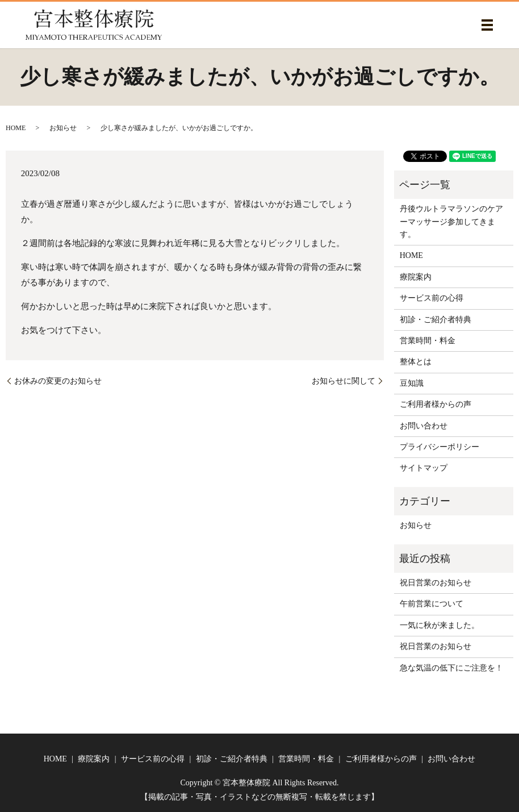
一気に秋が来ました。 (440, 625)
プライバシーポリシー (440, 447)
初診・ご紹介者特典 (436, 320)
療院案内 (416, 277)
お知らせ (63, 128)
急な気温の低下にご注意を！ (451, 668)
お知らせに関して (344, 381)
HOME (16, 128)
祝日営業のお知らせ (436, 583)
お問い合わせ (424, 426)
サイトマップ (424, 468)
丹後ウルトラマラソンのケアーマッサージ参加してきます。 (451, 222)
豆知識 (412, 383)
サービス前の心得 (432, 298)
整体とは (416, 362)
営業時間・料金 (428, 341)
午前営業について (432, 604)
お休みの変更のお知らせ (58, 381)
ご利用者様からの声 (436, 404)
